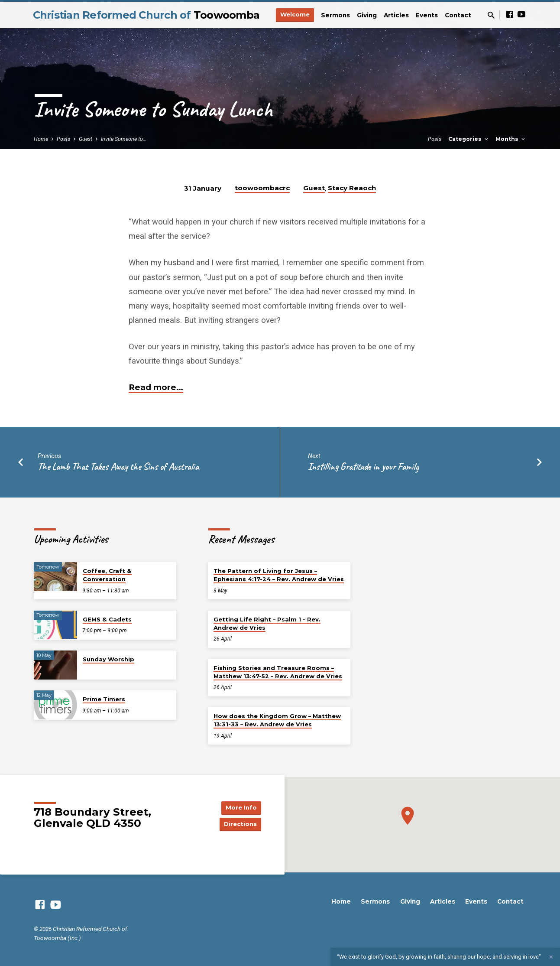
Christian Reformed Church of (146, 15)
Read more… (156, 387)
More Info (239, 807)
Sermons (335, 15)
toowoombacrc (262, 188)
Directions (239, 824)
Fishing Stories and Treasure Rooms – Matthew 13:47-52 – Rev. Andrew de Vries (278, 672)
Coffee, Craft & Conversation (107, 575)
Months (511, 139)
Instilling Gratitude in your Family (363, 467)
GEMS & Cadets (107, 619)
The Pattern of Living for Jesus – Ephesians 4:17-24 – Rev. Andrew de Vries (279, 575)
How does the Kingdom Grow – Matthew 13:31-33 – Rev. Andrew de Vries (277, 720)
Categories (469, 139)
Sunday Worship (108, 659)
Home (41, 139)
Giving (367, 15)
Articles (396, 15)
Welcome (295, 14)
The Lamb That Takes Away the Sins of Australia (118, 467)
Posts (63, 139)
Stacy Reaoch (352, 188)
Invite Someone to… (124, 139)
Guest (86, 139)
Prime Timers (104, 699)
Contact (458, 15)
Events (427, 15)
